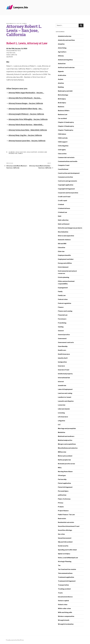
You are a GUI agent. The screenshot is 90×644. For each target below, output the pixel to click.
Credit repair (63, 201)
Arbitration (62, 75)
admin (24, 23)
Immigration (62, 362)
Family (20, 153)
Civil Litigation (63, 146)
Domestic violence (64, 240)
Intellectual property (65, 374)
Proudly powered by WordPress (15, 640)
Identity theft (63, 358)
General (61, 331)
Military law (62, 452)
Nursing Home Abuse (65, 472)
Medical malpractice (65, 440)
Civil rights (62, 150)
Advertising (62, 48)
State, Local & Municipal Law (68, 558)
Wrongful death (64, 620)
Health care (62, 350)
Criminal (61, 204)
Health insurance (64, 354)
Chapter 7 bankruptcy (66, 130)
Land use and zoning (65, 393)
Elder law (61, 251)
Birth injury (62, 99)
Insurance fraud (64, 370)
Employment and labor (66, 259)
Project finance (63, 511)
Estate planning (64, 277)
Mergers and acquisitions (67, 444)
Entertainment (63, 267)
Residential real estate (66, 522)
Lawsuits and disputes (66, 401)
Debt (60, 216)
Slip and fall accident (65, 542)
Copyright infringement (66, 189)
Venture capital (63, 601)
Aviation (61, 83)
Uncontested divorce (65, 597)
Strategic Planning (65, 562)
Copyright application (66, 185)
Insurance (61, 366)
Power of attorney (64, 499)
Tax (59, 565)
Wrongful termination (66, 624)
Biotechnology (63, 95)
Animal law (62, 64)
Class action (62, 154)
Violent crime (63, 605)
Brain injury (62, 103)
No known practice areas (66, 464)
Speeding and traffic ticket (67, 550)
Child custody (21, 152)
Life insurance (63, 417)
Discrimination (63, 232)
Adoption (61, 44)
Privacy (61, 503)
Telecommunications (65, 573)
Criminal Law (62, 212)
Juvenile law (62, 386)
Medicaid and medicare (66, 436)
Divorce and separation (66, 236)
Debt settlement (64, 224)
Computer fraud (64, 165)
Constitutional (63, 169)
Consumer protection (65, 177)
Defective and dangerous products (70, 228)
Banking (61, 87)
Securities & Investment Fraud (69, 526)
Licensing (61, 413)
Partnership (62, 479)
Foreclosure (62, 319)
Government (62, 339)
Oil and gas (62, 475)
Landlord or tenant (65, 397)
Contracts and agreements (67, 181)
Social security (63, 546)
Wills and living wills (65, 612)
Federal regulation (65, 303)
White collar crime (64, 609)
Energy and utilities (65, 263)
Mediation (62, 432)
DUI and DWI (62, 244)
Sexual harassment (65, 538)
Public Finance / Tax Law (66, 515)
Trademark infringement (67, 581)
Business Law (63, 115)
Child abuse (62, 134)
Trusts (60, 593)
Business (61, 107)
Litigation (61, 421)
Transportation (63, 585)
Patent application (64, 483)
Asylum (61, 79)
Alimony (12, 152)
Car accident (62, 118)
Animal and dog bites (65, 60)
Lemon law (62, 405)
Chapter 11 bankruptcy (66, 122)
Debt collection (63, 220)
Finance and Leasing (65, 311)
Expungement (63, 288)
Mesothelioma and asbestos (68, 448)
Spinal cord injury (64, 554)
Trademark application (66, 577)
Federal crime (63, 299)
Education (62, 248)
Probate (61, 507)
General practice (64, 335)
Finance (61, 307)
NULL (60, 468)
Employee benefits (64, 255)
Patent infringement (65, 487)
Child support (32, 152)
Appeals (61, 71)
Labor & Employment (65, 389)
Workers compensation (66, 616)
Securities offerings (65, 530)
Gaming (61, 327)
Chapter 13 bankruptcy (66, 126)
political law (62, 495)
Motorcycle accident (65, 456)
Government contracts (66, 342)
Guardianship (63, 346)
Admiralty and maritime (66, 40)
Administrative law (65, 36)
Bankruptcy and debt (65, 91)
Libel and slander (64, 409)
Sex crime (61, 534)
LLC (59, 425)
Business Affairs (64, 111)
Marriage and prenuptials (67, 428)
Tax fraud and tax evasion (67, 569)
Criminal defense (64, 208)
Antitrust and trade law (66, 68)
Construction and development (69, 173)
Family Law (62, 295)
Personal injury (63, 491)
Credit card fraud (64, 197)
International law (64, 378)
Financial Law (63, 315)
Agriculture (62, 52)
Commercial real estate (66, 157)
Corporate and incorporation (68, 193)
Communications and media (68, 161)
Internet (61, 382)
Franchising (62, 323)
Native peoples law (64, 460)
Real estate (62, 519)
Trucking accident (64, 589)
